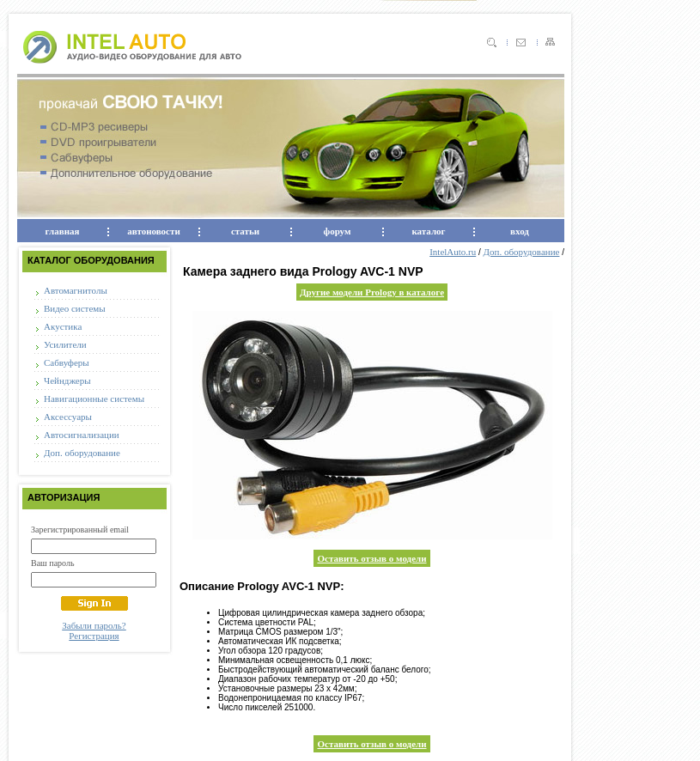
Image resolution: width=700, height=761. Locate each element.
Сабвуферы (67, 362)
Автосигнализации (82, 435)
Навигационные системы (94, 399)
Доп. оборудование (82, 453)
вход (520, 231)
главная (63, 231)
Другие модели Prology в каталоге (372, 292)
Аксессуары (68, 417)
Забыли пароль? (94, 625)
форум (338, 231)
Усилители (65, 344)
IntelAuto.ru (453, 252)
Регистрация (94, 636)
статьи (245, 231)
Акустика (63, 326)
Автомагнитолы (76, 290)
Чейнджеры (67, 380)
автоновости (153, 231)
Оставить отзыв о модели (371, 558)
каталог (428, 231)
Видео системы (75, 308)
